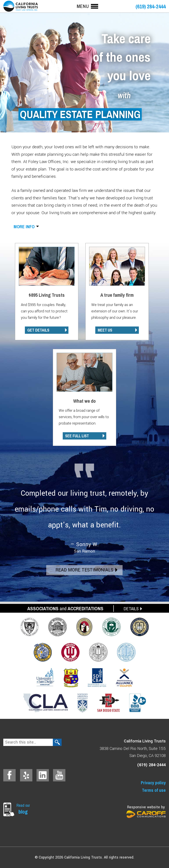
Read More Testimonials (84, 570)
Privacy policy (153, 783)
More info (24, 227)
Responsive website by (146, 811)
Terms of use (154, 790)
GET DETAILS (38, 330)
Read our (24, 809)
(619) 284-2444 (151, 6)
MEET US (105, 330)
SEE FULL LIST (77, 436)
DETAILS (131, 609)
